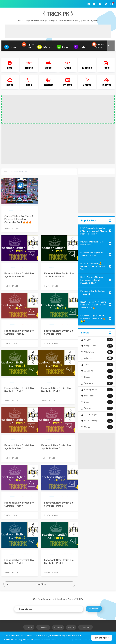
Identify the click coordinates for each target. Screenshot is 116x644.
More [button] (30, 640)
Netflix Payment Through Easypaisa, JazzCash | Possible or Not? (92, 280)
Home (6, 172)
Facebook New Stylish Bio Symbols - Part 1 (59, 562)
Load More (41, 584)
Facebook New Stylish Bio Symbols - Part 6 (19, 447)
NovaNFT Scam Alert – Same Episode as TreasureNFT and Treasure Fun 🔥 (93, 305)
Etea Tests (89, 396)
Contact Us (85, 627)
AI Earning (89, 371)
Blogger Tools (90, 346)
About (71, 627)
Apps (87, 365)
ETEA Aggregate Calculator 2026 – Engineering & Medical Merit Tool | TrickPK (94, 231)
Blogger (88, 339)
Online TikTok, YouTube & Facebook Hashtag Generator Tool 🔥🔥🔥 (19, 219)
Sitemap (58, 627)
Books (87, 377)
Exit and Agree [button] (102, 638)
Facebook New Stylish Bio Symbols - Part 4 (19, 504)
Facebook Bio (14, 268)
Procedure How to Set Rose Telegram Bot (93, 292)
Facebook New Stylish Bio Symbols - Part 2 (19, 562)
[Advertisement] (58, 31)
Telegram (89, 383)
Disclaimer (43, 627)
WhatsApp (89, 352)
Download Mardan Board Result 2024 (91, 243)
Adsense (88, 358)
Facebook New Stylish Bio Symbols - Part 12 (19, 275)
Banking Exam (91, 390)
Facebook (12, 210)
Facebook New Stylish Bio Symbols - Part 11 (59, 275)
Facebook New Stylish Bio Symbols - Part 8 (19, 390)
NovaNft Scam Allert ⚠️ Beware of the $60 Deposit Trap (93, 266)
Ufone (87, 427)
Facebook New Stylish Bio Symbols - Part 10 (19, 332)
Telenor (88, 408)
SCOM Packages (92, 421)
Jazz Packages (91, 415)
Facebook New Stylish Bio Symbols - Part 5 (56, 447)
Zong (87, 402)
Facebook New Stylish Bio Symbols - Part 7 (56, 390)
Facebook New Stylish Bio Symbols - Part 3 (59, 504)
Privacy (29, 627)
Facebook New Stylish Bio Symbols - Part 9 (59, 332)
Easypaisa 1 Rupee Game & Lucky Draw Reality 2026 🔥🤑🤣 (93, 319)
